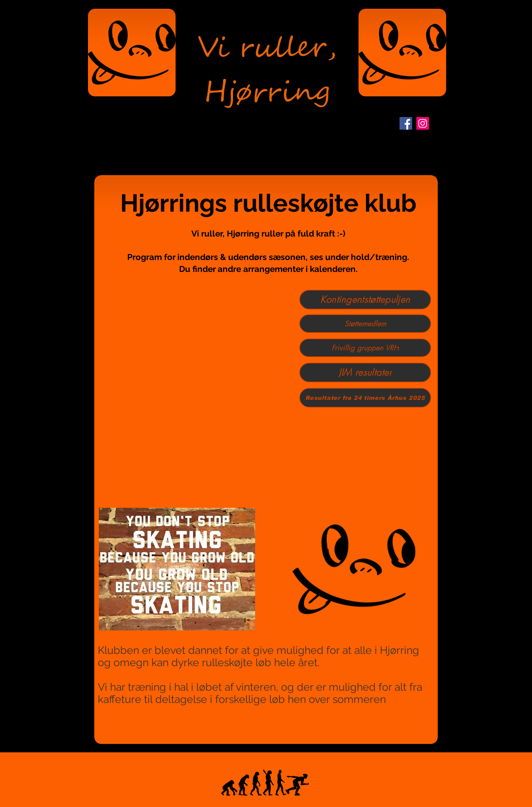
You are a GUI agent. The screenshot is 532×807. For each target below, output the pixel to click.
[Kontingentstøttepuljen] (365, 300)
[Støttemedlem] (365, 324)
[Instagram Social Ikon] (423, 123)
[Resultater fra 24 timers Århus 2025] (365, 398)
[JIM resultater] (365, 372)
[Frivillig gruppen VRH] (365, 348)
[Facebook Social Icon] (406, 123)
